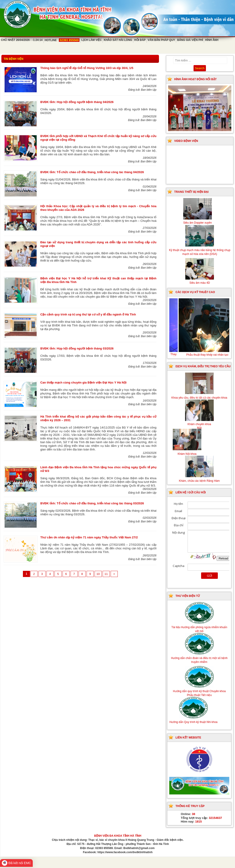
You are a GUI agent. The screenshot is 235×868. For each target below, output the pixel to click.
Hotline (62, 40)
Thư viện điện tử (188, 596)
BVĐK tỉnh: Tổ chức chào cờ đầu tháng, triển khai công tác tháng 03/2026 (92, 503)
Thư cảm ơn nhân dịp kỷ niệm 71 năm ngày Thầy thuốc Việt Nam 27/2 (89, 537)
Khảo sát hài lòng (118, 40)
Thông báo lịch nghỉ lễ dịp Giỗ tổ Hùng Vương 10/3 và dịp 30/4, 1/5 (87, 68)
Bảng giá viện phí (190, 40)
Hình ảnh (212, 40)
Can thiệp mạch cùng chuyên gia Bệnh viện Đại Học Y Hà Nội (83, 382)
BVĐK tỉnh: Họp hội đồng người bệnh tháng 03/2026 (77, 348)
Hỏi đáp (140, 40)
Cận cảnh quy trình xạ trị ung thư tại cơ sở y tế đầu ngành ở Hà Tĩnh (88, 314)
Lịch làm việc (92, 40)
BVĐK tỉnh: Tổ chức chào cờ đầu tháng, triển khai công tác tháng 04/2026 (92, 172)
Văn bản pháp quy (161, 40)
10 (98, 574)
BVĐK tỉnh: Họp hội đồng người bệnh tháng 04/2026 (77, 102)
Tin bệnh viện (14, 59)
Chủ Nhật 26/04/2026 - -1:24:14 (22, 40)
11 (106, 574)
